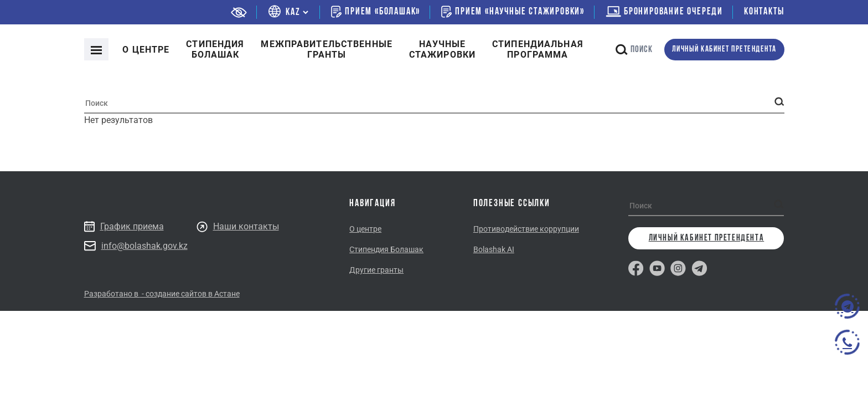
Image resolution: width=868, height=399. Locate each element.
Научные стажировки (442, 49)
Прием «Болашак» (376, 12)
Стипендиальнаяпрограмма (538, 49)
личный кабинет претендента (724, 50)
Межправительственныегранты (326, 49)
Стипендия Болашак (386, 249)
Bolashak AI (494, 249)
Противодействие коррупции (526, 229)
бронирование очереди (664, 12)
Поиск (634, 50)
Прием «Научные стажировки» (513, 12)
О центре (146, 50)
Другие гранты (376, 270)
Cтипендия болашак (215, 49)
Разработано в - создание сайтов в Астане (162, 294)
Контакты (764, 12)
